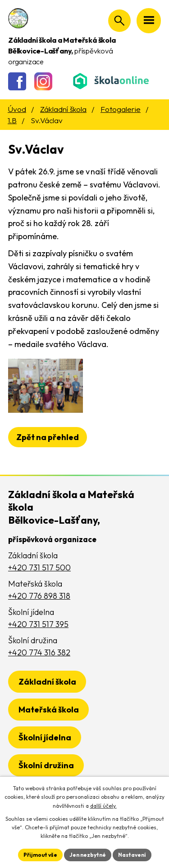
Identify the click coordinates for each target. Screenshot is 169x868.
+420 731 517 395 (38, 624)
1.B (12, 120)
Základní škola (63, 109)
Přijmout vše (40, 855)
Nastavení (132, 855)
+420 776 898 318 (39, 596)
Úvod (17, 109)
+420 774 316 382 (39, 652)
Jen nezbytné (88, 855)
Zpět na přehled (48, 437)
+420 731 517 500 (39, 568)
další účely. (103, 806)
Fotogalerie (121, 109)
